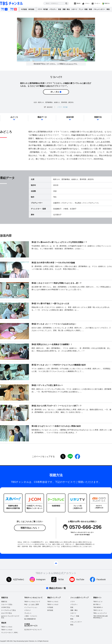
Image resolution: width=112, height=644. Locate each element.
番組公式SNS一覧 (57, 588)
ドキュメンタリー (99, 9)
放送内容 (70, 117)
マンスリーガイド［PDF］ (10, 633)
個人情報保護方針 (30, 619)
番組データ (42, 117)
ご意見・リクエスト (31, 616)
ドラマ (72, 602)
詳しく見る (55, 92)
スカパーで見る (7, 604)
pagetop (56, 563)
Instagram (41, 579)
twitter (63, 456)
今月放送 (24, 9)
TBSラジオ (97, 610)
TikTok (61, 579)
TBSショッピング (99, 613)
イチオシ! (27, 610)
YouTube (80, 579)
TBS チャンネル (11, 3)
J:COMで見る (6, 607)
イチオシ (87, 3)
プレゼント (97, 3)
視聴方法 (107, 3)
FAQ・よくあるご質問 (32, 604)
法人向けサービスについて (33, 630)
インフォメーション (31, 607)
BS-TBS (96, 604)
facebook (77, 456)
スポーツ (74, 9)
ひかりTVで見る (7, 613)
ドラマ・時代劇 (43, 9)
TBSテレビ (97, 602)
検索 (66, 3)
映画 (90, 9)
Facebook (101, 579)
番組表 (79, 3)
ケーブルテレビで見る (9, 610)
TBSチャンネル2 (13, 9)
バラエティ (53, 9)
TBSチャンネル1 (4, 9)
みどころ (14, 117)
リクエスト (69, 64)
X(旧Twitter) (18, 579)
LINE (70, 456)
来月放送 (31, 9)
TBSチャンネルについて (32, 602)
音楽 (60, 9)
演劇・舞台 (66, 9)
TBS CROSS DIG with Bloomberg (100, 617)
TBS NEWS (97, 607)
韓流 (108, 9)
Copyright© (3, 641)
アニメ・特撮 (83, 9)
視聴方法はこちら (29, 528)
